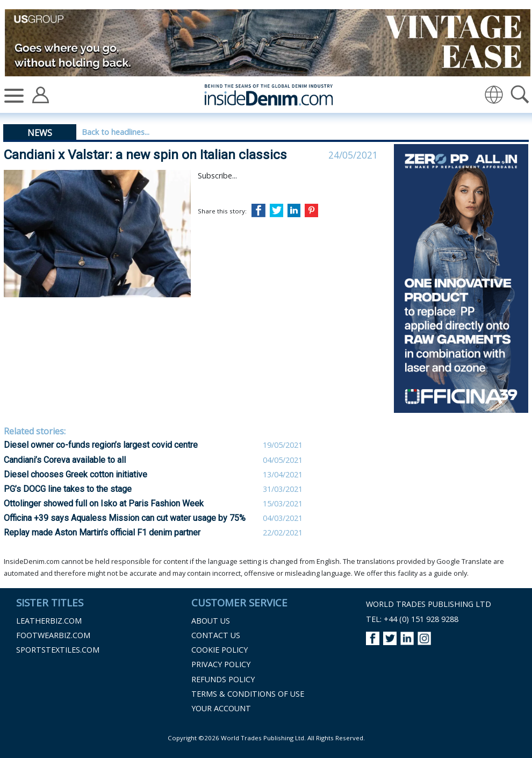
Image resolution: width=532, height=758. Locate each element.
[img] (494, 95)
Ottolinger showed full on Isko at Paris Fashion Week (104, 503)
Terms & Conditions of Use (248, 694)
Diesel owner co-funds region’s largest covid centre (101, 445)
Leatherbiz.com (49, 621)
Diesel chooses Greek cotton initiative (76, 474)
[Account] (41, 94)
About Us (211, 621)
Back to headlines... (116, 132)
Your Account (221, 708)
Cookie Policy (220, 650)
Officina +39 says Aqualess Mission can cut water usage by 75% (125, 518)
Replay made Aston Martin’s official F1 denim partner (102, 532)
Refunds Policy (223, 679)
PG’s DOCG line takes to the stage (68, 489)
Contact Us (216, 635)
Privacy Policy (221, 664)
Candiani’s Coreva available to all (65, 460)
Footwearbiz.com (53, 635)
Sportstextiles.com (58, 650)
